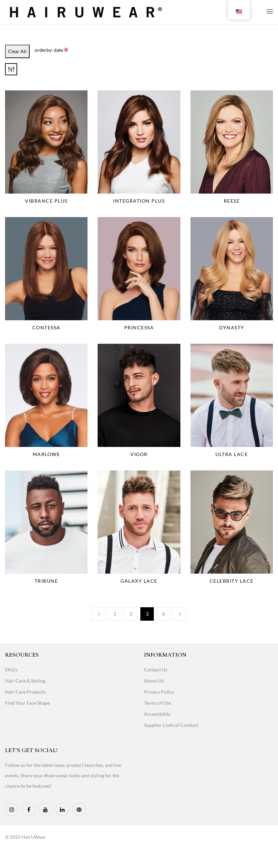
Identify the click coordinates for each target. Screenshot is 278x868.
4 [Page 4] (163, 614)
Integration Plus (139, 201)
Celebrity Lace (232, 581)
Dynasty (232, 327)
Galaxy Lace (139, 581)
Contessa (46, 327)
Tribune (46, 581)
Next (179, 614)
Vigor (139, 454)
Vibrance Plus (46, 201)
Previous (99, 614)
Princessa (139, 327)
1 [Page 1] (115, 614)
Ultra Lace (232, 454)
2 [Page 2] (131, 614)
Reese (232, 201)
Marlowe (46, 454)
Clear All (17, 51)
